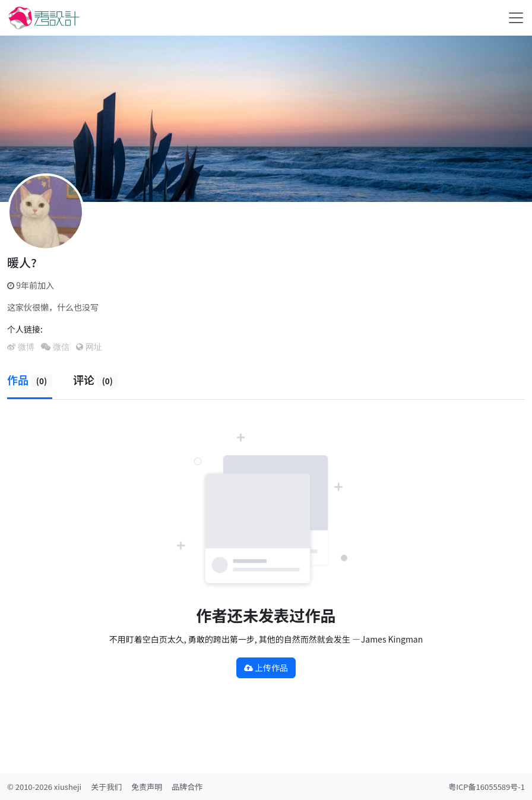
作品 (30, 380)
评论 (96, 380)
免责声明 (147, 787)
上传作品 (266, 668)
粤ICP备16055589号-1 (487, 787)
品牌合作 (187, 787)
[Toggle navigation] (516, 18)
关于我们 (106, 787)
